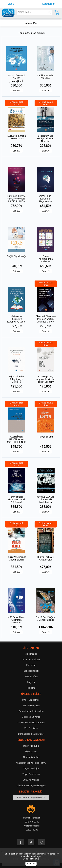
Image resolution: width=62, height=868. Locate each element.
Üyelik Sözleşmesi (31, 700)
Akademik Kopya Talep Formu (31, 763)
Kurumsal (31, 665)
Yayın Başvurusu (31, 774)
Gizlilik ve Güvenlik (31, 717)
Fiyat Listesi (31, 751)
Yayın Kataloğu (31, 768)
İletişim (31, 688)
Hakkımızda (31, 654)
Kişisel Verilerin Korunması (31, 722)
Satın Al (16, 90)
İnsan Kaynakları (31, 659)
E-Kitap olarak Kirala (16, 103)
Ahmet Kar (31, 23)
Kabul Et (31, 864)
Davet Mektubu (31, 746)
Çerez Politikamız (31, 859)
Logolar (31, 682)
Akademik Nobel (31, 757)
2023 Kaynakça (31, 780)
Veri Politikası (31, 728)
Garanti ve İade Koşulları (31, 711)
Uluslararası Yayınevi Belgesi (31, 785)
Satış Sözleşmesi (31, 705)
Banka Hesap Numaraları (31, 734)
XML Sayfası (31, 676)
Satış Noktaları (31, 671)
